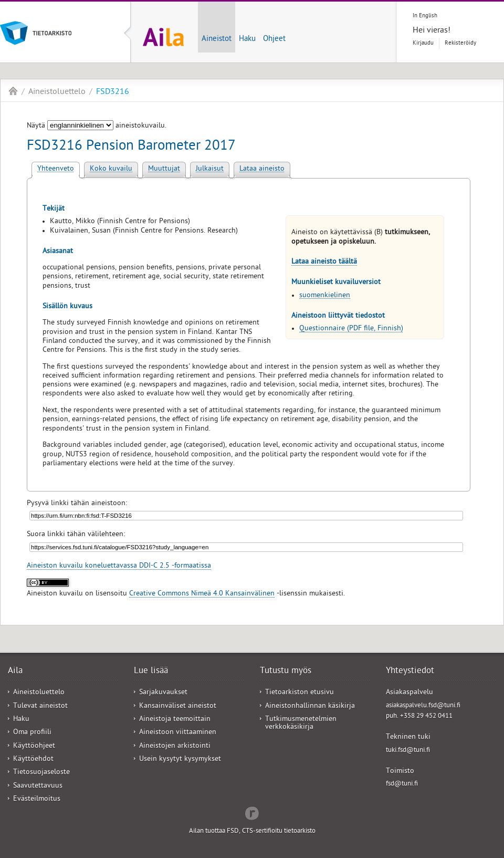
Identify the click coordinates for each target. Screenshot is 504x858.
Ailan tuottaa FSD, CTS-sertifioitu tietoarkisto (252, 831)
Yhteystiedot (410, 672)
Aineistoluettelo (57, 92)
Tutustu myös (286, 672)
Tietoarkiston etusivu (300, 693)
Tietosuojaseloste (41, 773)
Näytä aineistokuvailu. (97, 126)
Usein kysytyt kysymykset (180, 760)
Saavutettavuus (38, 786)
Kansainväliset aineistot (178, 707)
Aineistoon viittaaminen (178, 733)
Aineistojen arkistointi (175, 746)
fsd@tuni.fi (402, 784)
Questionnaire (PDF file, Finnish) (351, 329)
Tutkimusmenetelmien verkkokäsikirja (301, 724)
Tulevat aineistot (40, 707)
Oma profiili (32, 733)
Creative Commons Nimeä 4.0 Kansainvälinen (202, 594)
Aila (13, 91)
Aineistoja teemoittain (175, 720)
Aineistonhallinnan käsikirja (310, 707)
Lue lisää (151, 672)
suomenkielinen (325, 296)
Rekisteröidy (460, 43)
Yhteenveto (56, 169)
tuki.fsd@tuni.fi (408, 751)
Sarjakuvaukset (163, 693)
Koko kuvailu (111, 169)
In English (425, 16)
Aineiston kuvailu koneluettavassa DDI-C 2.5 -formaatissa (119, 566)
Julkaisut (210, 169)
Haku (247, 39)
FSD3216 (113, 92)
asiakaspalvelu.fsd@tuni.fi (423, 706)
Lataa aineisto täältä (324, 262)
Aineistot (217, 39)
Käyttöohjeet (34, 746)
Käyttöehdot (33, 760)
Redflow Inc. (252, 812)
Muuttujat (164, 169)
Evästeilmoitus (37, 799)
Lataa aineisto (262, 169)
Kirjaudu (423, 43)
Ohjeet (274, 39)
